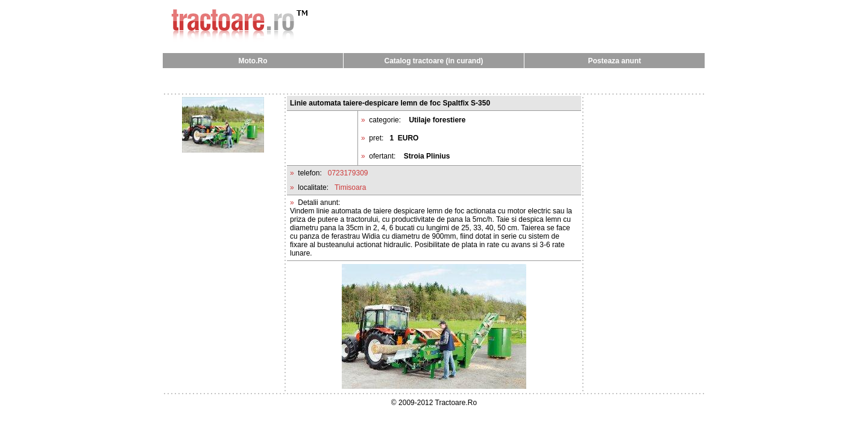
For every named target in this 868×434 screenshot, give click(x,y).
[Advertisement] (434, 80)
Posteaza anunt (614, 61)
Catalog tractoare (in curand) (433, 61)
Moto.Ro (253, 61)
